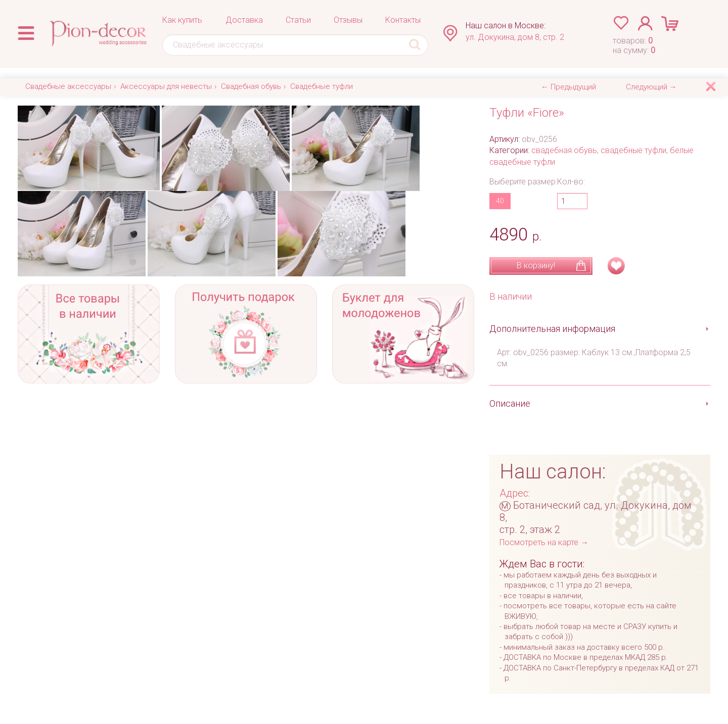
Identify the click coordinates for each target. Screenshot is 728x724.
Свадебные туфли (322, 86)
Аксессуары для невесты (166, 86)
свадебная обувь (564, 150)
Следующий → (651, 87)
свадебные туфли (633, 150)
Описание (510, 403)
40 (500, 201)
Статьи (298, 20)
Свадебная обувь (251, 86)
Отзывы (348, 20)
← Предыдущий (568, 87)
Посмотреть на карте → (544, 542)
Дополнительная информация (552, 329)
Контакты (403, 20)
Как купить (182, 20)
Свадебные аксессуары (68, 86)
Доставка (244, 20)
